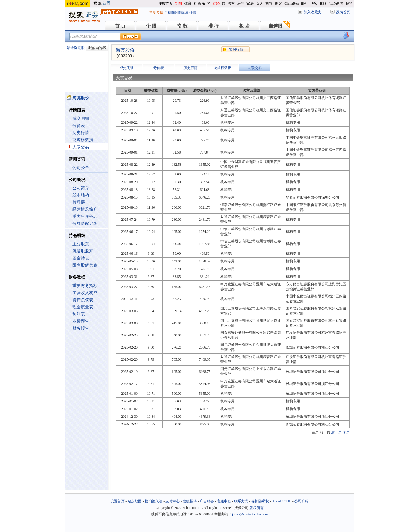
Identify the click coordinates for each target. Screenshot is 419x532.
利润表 (79, 314)
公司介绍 (302, 501)
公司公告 (81, 168)
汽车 (231, 4)
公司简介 (81, 188)
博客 (314, 4)
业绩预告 (81, 321)
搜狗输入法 (154, 501)
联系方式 (241, 501)
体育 (188, 4)
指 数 (182, 26)
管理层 (79, 202)
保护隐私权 (260, 501)
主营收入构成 (85, 293)
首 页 (120, 26)
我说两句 (336, 4)
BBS (323, 4)
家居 (250, 4)
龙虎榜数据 (83, 140)
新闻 (178, 4)
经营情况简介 (85, 209)
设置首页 (117, 501)
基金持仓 (81, 258)
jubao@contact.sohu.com (250, 514)
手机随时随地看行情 (180, 13)
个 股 (151, 26)
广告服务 (207, 501)
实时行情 (236, 49)
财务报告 (81, 328)
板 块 (244, 26)
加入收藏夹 (312, 12)
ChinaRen (291, 4)
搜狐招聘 (190, 501)
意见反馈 (156, 13)
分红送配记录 (85, 224)
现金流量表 (83, 307)
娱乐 (202, 4)
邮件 (304, 4)
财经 (216, 4)
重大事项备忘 (85, 216)
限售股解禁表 (85, 265)
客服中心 (224, 501)
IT (224, 4)
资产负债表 (83, 300)
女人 (260, 4)
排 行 (213, 26)
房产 (241, 4)
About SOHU (282, 501)
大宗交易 (81, 147)
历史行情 (81, 133)
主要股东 (81, 244)
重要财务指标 (85, 286)
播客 (278, 4)
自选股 (275, 26)
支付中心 (173, 501)
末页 (346, 432)
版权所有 (257, 508)
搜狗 (349, 4)
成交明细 (81, 119)
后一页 (336, 432)
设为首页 (343, 12)
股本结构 (81, 195)
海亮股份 (125, 50)
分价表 (79, 126)
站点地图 (135, 501)
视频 (269, 4)
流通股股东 (83, 251)
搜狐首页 (165, 4)
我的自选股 (97, 48)
